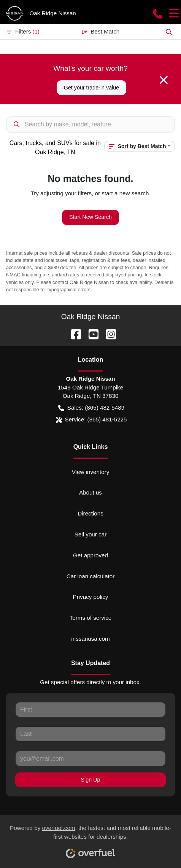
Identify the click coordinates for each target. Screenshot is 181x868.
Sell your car (90, 534)
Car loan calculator (91, 576)
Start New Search (90, 217)
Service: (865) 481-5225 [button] (91, 420)
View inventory (91, 472)
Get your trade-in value (91, 88)
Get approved (90, 555)
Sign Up (91, 780)
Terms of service (91, 618)
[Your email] (90, 758)
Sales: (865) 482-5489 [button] (91, 408)
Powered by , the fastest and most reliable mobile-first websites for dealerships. (90, 839)
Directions (90, 513)
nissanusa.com (90, 639)
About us (90, 492)
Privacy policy (91, 597)
